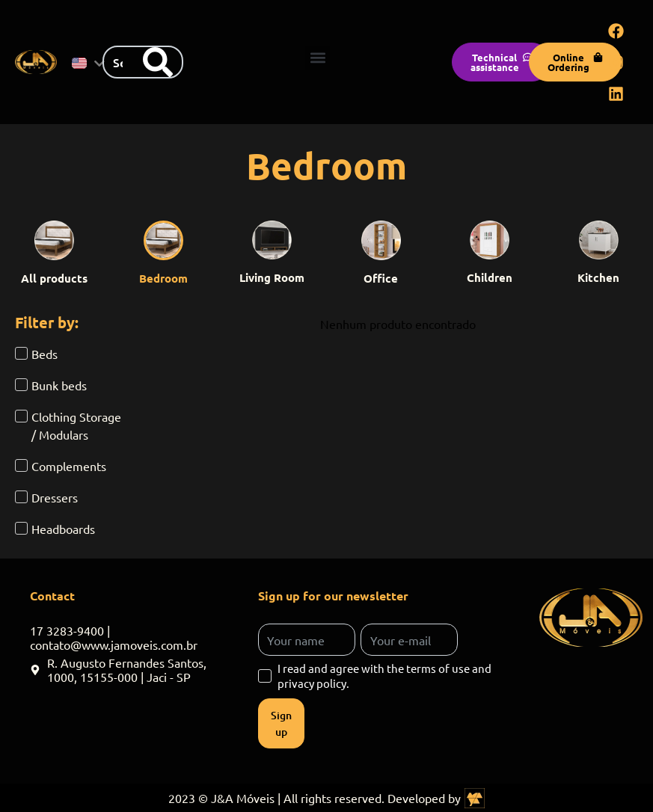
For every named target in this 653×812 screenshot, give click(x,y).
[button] (318, 58)
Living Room (272, 277)
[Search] (158, 62)
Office (381, 278)
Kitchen (598, 277)
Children (490, 277)
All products (54, 278)
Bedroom (163, 278)
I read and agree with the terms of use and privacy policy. (384, 676)
